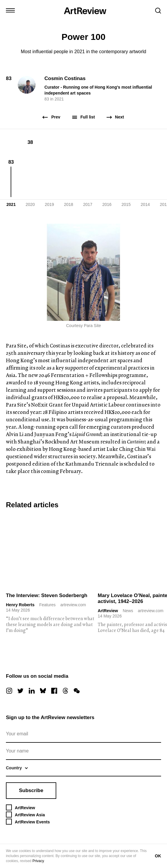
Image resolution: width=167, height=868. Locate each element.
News (128, 611)
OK (158, 856)
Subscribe (31, 790)
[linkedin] (32, 691)
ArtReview (108, 611)
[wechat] (77, 691)
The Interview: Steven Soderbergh (47, 595)
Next (115, 117)
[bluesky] (43, 691)
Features (47, 605)
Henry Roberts (20, 605)
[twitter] (20, 691)
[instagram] (9, 691)
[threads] (65, 691)
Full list (84, 117)
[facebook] (54, 691)
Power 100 (83, 37)
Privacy (38, 861)
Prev (52, 117)
